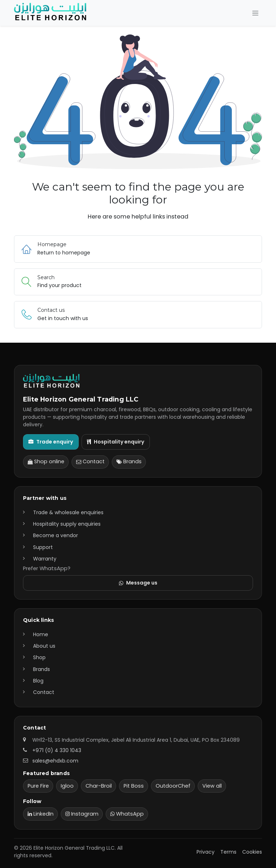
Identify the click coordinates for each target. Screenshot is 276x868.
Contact (90, 461)
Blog (38, 681)
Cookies (252, 852)
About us (44, 646)
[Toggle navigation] (255, 13)
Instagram (82, 814)
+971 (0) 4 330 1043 (57, 750)
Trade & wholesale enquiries (68, 512)
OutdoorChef (173, 786)
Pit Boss (134, 786)
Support (43, 547)
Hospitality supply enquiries (67, 524)
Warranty (45, 559)
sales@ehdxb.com (55, 761)
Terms (228, 852)
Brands (129, 461)
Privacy (206, 852)
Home (41, 634)
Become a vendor (56, 535)
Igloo (67, 786)
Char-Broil (99, 786)
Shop (39, 657)
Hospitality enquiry (116, 442)
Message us (138, 583)
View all (212, 786)
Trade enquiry (51, 442)
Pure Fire (38, 786)
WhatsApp (127, 814)
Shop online (46, 461)
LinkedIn (41, 814)
